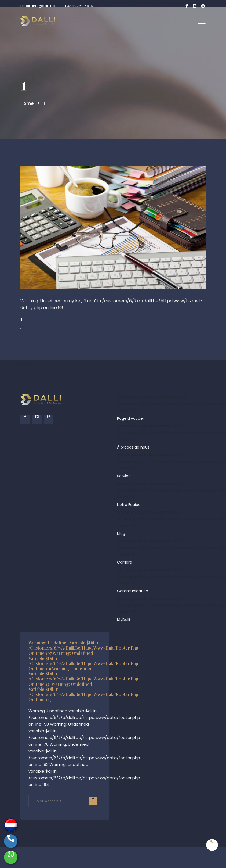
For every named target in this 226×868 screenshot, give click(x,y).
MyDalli (123, 620)
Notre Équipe (129, 505)
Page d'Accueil (131, 418)
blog (121, 533)
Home (27, 103)
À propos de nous (133, 447)
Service (124, 476)
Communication (133, 591)
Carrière (125, 562)
